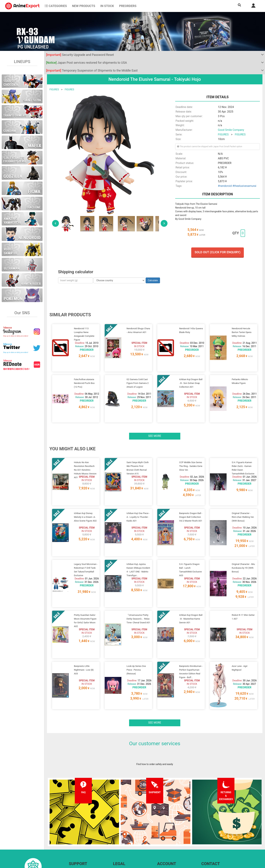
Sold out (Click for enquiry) (218, 252)
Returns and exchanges (81, 843)
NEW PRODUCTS (84, 6)
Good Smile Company (231, 130)
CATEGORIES (56, 6)
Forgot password (166, 829)
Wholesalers (164, 843)
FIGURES (54, 89)
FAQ (71, 829)
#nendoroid (225, 186)
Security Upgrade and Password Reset (80, 55)
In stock (107, 6)
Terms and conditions (125, 829)
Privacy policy (120, 836)
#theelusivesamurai (244, 186)
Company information (125, 843)
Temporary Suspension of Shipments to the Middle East (92, 70)
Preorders (128, 6)
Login (160, 836)
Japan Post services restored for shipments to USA (87, 63)
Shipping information (80, 836)
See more (155, 423)
